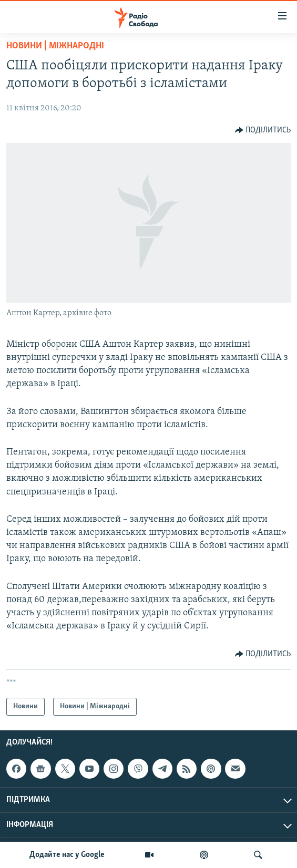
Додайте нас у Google (67, 855)
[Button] (263, 130)
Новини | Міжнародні (55, 46)
